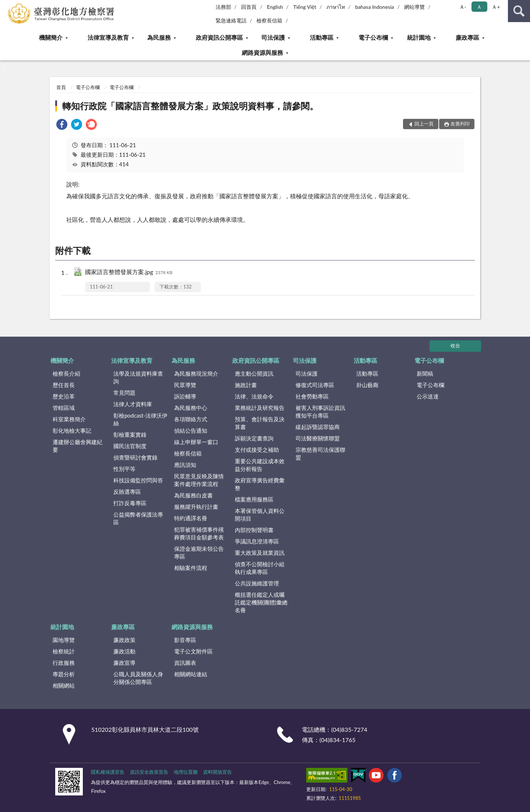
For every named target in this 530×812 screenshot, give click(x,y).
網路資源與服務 (262, 52)
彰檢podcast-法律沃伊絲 (140, 419)
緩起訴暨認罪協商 (318, 427)
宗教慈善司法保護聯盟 (320, 453)
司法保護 (273, 37)
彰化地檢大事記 (72, 430)
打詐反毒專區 (130, 503)
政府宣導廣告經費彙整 (260, 484)
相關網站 (64, 685)
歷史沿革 (64, 396)
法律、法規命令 (254, 396)
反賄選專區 (127, 492)
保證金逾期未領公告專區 (199, 552)
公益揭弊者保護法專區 (138, 518)
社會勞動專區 (312, 396)
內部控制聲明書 (254, 530)
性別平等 (124, 469)
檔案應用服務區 (254, 499)
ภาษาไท (336, 7)
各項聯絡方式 (191, 419)
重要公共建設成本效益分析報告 (260, 465)
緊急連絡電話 (231, 20)
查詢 (519, 11)
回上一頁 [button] (424, 124)
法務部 (223, 7)
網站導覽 (414, 7)
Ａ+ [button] (496, 7)
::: (6, 6)
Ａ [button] (479, 7)
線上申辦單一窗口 (196, 442)
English (275, 7)
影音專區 (185, 640)
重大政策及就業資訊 (260, 553)
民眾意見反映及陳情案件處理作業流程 (199, 480)
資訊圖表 (185, 663)
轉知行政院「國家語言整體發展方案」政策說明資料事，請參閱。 (190, 106)
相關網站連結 (191, 674)
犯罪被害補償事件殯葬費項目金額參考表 (199, 533)
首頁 (61, 87)
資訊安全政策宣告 (149, 772)
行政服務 (64, 663)
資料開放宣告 (218, 772)
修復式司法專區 (315, 385)
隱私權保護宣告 (108, 772)
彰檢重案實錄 (130, 435)
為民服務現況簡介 (196, 373)
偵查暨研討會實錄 (135, 457)
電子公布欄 (373, 37)
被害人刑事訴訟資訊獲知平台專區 (320, 412)
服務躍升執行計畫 (196, 507)
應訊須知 (185, 465)
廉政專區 (467, 37)
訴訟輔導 (185, 396)
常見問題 (124, 393)
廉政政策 (124, 640)
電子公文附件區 (193, 651)
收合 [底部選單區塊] (455, 345)
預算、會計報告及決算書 (260, 423)
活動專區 (322, 37)
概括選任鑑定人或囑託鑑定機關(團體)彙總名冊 (261, 602)
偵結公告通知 (191, 430)
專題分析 (64, 674)
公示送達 (428, 396)
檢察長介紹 (66, 373)
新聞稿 (425, 373)
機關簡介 (51, 37)
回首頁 (249, 7)
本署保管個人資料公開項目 (260, 515)
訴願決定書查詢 (254, 438)
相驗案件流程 (191, 568)
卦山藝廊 (367, 385)
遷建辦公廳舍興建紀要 (77, 446)
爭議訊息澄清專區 (257, 541)
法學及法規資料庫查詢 (138, 377)
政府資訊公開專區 (219, 37)
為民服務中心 (191, 408)
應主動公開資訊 (254, 373)
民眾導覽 (185, 385)
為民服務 (159, 37)
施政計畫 (246, 385)
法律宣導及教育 (108, 37)
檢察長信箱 (269, 20)
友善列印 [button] (460, 124)
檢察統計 (64, 651)
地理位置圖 (186, 772)
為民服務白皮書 (193, 495)
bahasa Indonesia (375, 7)
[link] (62, 125)
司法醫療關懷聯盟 (318, 438)
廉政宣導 (124, 663)
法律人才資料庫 (133, 404)
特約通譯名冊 (191, 518)
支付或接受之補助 (257, 450)
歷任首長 (64, 385)
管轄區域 (64, 408)
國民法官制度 (130, 446)
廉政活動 (124, 651)
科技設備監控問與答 (138, 480)
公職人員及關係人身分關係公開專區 (138, 678)
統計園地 (419, 37)
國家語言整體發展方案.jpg (129, 272)
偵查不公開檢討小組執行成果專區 (260, 568)
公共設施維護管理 (257, 583)
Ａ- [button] (463, 7)
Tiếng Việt (305, 7)
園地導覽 (64, 640)
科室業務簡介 (69, 419)
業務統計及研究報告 (260, 408)
